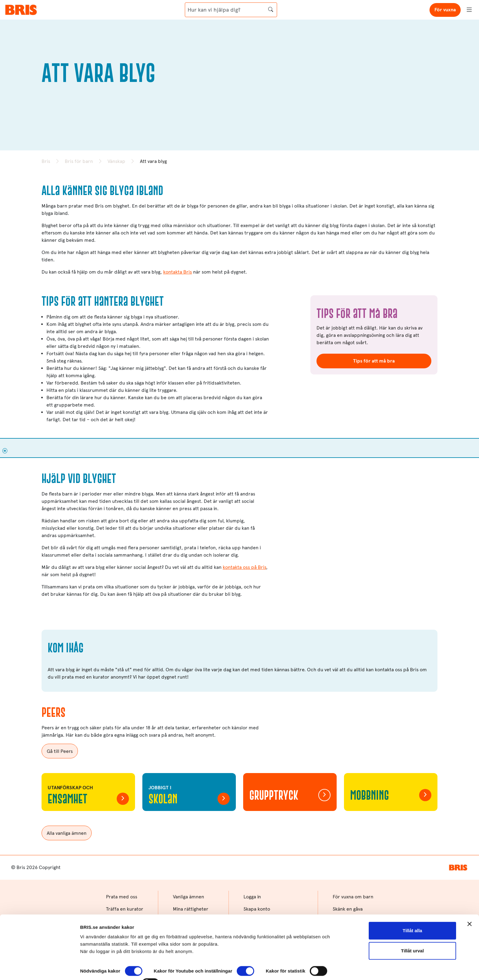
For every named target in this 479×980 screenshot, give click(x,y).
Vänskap (116, 161)
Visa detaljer (94, 968)
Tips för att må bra (374, 361)
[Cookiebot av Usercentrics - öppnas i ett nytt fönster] (40, 968)
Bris (46, 161)
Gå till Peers (60, 751)
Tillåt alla (412, 906)
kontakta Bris (177, 272)
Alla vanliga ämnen (67, 833)
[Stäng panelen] (470, 900)
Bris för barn (79, 161)
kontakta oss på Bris (244, 567)
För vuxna (445, 10)
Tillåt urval (413, 926)
